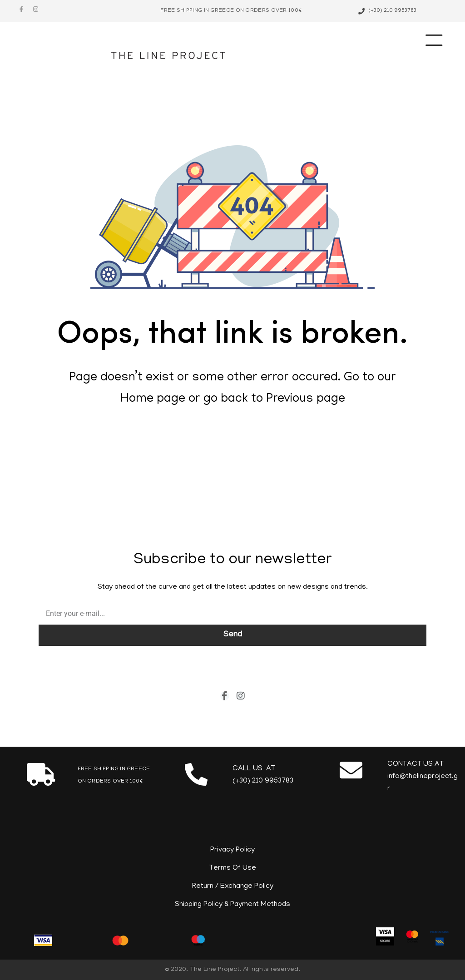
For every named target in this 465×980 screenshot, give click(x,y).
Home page (153, 399)
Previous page (306, 399)
